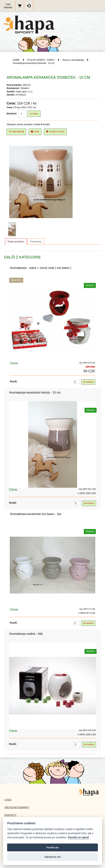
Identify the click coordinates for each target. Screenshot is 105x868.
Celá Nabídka (8, 6)
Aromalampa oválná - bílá (26, 634)
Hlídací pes (55, 132)
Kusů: (14, 381)
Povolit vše (52, 848)
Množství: (12, 114)
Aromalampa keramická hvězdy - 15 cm (35, 393)
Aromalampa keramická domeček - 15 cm (33, 63)
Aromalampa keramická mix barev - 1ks (36, 514)
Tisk (35, 132)
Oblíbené (16, 132)
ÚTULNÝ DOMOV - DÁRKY (41, 60)
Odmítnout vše (52, 857)
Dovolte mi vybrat (78, 837)
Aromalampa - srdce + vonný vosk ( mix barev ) (41, 268)
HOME (16, 60)
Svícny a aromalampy (73, 60)
